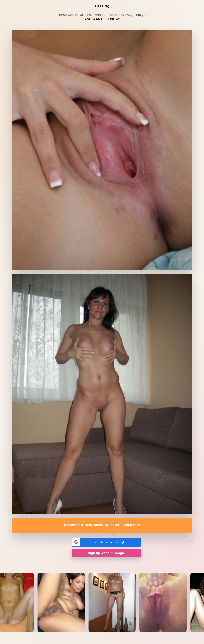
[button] (106, 542)
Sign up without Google (106, 553)
